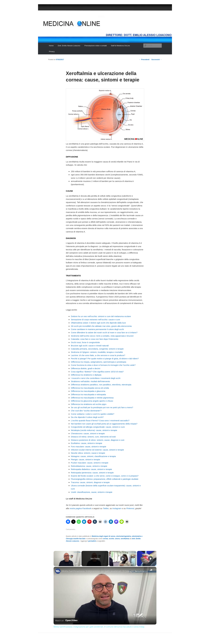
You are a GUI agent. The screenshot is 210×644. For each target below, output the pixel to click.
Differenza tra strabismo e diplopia (86, 375)
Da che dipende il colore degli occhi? (87, 417)
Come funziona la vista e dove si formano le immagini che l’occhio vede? (103, 365)
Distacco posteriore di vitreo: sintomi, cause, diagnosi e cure (98, 440)
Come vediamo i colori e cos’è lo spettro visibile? (92, 414)
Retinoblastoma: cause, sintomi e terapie (89, 466)
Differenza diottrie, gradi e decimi (86, 368)
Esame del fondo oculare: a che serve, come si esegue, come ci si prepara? (105, 476)
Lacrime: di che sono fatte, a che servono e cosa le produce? (98, 355)
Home (51, 46)
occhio (111, 539)
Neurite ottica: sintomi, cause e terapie (88, 453)
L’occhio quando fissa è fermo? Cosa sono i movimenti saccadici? (100, 420)
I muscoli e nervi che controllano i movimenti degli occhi (96, 378)
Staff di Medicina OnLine (120, 46)
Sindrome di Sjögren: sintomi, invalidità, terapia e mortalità (97, 352)
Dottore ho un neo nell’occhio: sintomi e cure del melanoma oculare (101, 316)
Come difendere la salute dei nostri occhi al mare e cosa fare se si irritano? (104, 332)
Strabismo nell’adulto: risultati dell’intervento (90, 381)
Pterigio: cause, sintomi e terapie (85, 459)
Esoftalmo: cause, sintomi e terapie (86, 443)
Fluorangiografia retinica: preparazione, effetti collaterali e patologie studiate (105, 479)
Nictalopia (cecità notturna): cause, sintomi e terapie (94, 430)
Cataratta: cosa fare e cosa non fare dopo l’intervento (95, 339)
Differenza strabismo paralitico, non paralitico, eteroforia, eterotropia (101, 385)
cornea (105, 539)
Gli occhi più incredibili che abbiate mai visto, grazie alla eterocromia (101, 326)
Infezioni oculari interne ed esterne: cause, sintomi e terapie (97, 450)
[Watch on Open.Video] (66, 620)
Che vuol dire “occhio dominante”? (86, 411)
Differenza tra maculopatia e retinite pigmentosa (92, 398)
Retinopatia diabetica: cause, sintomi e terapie (91, 469)
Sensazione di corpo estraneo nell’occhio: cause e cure (95, 320)
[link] (58, 571)
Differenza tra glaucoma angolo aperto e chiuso (92, 401)
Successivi (157, 60)
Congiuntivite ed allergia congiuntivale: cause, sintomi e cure (98, 427)
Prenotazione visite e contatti (96, 46)
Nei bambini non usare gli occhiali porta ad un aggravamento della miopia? (104, 424)
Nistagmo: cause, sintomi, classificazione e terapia (93, 456)
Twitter (106, 508)
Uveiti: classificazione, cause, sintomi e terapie (92, 492)
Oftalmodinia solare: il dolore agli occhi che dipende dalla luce (98, 323)
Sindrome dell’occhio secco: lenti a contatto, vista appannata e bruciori (102, 336)
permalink (92, 541)
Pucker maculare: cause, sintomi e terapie (90, 463)
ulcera (117, 539)
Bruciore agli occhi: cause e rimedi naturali (90, 346)
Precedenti (144, 60)
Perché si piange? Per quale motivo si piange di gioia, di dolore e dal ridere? (105, 359)
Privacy (52, 51)
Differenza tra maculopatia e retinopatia (88, 394)
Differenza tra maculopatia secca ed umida (90, 388)
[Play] (123, 559)
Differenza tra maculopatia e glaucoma (88, 391)
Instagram (117, 508)
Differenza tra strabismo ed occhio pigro (89, 404)
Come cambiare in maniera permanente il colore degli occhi (97, 329)
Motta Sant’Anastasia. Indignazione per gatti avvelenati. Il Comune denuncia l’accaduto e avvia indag (105, 571)
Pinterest (130, 508)
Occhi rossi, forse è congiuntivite (85, 342)
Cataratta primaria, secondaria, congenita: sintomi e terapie (97, 349)
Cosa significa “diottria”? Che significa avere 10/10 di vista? (97, 372)
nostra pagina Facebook (80, 508)
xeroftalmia (125, 539)
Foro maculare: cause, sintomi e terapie (88, 447)
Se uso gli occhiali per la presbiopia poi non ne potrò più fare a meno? (102, 407)
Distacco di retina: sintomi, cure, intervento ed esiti (93, 437)
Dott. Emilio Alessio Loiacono (69, 46)
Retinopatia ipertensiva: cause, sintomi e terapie (92, 473)
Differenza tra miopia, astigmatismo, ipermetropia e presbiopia (98, 362)
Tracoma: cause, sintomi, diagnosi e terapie (90, 482)
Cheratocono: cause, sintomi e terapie (88, 433)
